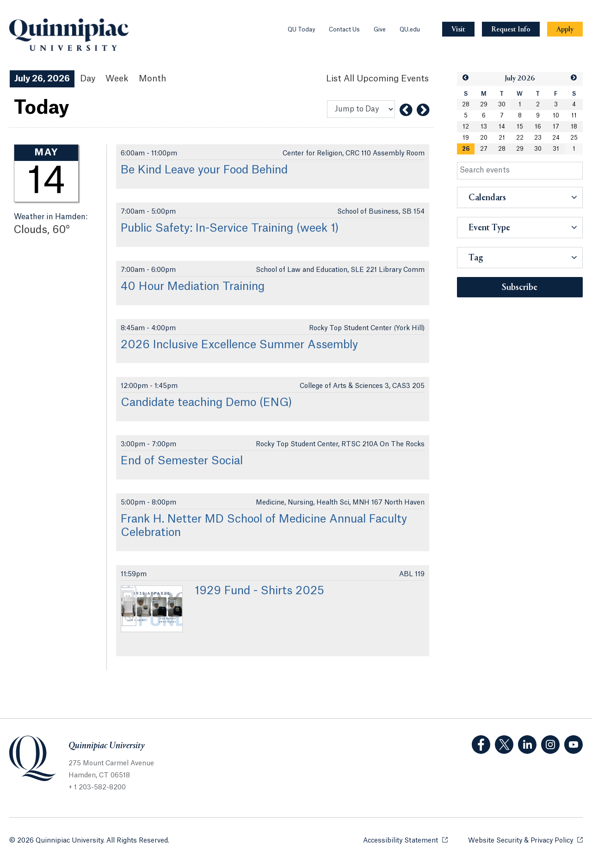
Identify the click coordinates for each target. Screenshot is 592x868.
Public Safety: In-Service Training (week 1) (230, 228)
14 (502, 127)
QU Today (301, 30)
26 (466, 149)
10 (556, 116)
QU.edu (410, 30)
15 (520, 127)
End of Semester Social (182, 461)
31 (556, 149)
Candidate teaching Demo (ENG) (207, 403)
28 (466, 105)
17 (556, 127)
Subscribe (520, 288)
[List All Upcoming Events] (377, 79)
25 (574, 138)
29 (484, 105)
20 (484, 138)
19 (466, 138)
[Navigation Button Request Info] (511, 29)
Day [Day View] (88, 79)
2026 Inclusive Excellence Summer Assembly (239, 345)
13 (484, 127)
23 (538, 138)
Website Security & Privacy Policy (525, 840)
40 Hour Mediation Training (193, 287)
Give (380, 30)
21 (502, 138)
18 (574, 127)
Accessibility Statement (405, 840)
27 (484, 149)
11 (574, 116)
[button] (466, 78)
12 (466, 127)
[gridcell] (466, 149)
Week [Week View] (117, 79)
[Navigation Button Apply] (565, 29)
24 (556, 138)
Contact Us (344, 30)
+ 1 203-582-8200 (97, 788)
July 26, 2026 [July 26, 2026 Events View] (42, 79)
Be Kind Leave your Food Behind (204, 170)
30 (502, 105)
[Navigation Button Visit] (458, 29)
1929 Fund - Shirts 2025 (259, 591)
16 (538, 127)
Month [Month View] (152, 79)
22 (520, 138)
